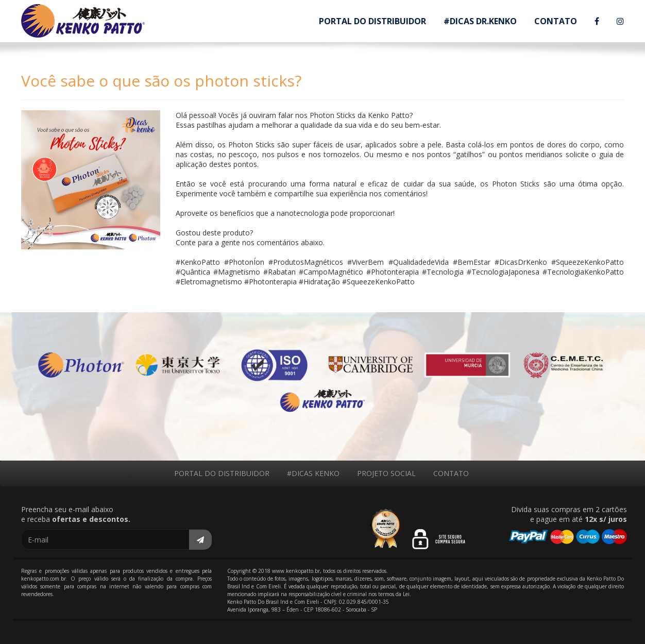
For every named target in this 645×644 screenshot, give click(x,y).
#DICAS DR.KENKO (480, 21)
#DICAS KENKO (313, 473)
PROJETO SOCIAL (386, 473)
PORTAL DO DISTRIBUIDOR (372, 21)
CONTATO (556, 21)
